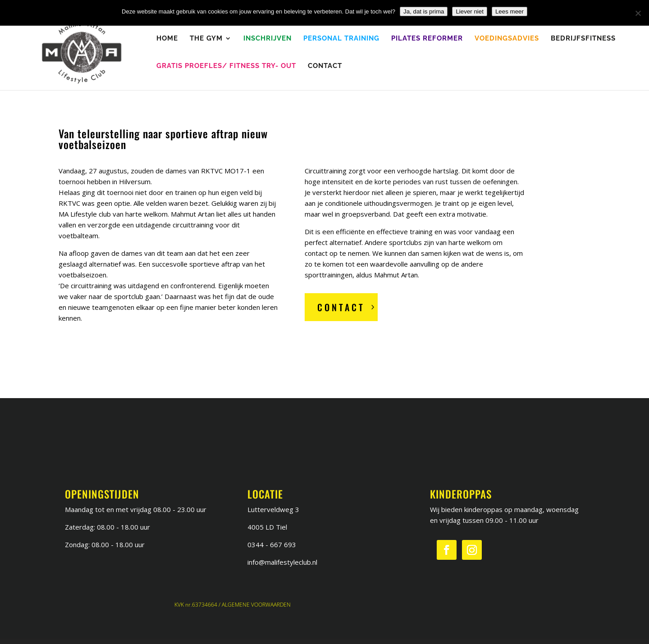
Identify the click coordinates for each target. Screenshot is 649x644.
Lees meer (510, 11)
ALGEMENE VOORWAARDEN (256, 605)
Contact (325, 66)
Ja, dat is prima (424, 11)
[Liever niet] (638, 13)
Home (167, 39)
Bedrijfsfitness (583, 39)
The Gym (206, 39)
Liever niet (470, 11)
